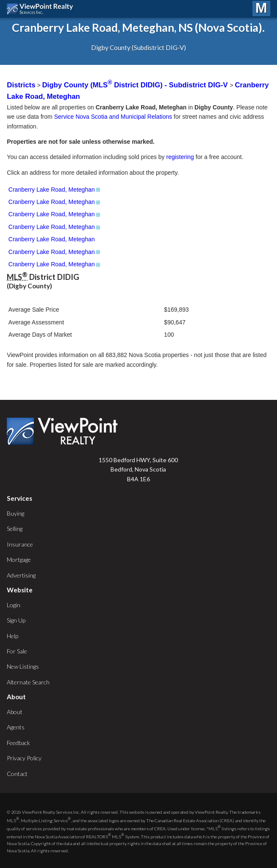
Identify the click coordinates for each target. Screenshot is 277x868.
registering (180, 157)
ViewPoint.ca (42, 9)
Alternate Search (28, 682)
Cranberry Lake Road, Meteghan (55, 190)
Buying (15, 513)
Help (12, 636)
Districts (21, 85)
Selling (15, 529)
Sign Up (16, 620)
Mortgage (19, 560)
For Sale (17, 651)
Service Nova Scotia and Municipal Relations (113, 117)
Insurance (20, 544)
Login (14, 605)
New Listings (23, 666)
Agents (16, 727)
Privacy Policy (24, 758)
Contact (17, 774)
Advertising (21, 575)
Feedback (18, 743)
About (15, 712)
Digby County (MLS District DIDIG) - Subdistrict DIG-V (136, 85)
